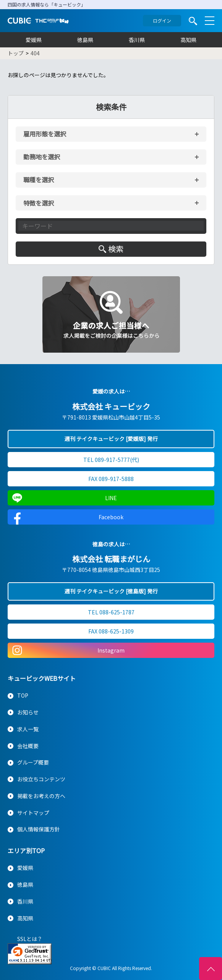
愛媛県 (34, 40)
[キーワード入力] (111, 226)
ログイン (162, 20)
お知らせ (28, 712)
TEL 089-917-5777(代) (111, 460)
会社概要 (28, 746)
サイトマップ (33, 813)
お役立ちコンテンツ (41, 779)
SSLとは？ (30, 939)
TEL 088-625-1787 (111, 612)
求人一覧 (28, 729)
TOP (23, 695)
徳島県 (85, 40)
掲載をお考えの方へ (41, 796)
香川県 (137, 40)
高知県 (188, 40)
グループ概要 (33, 762)
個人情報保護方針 (39, 829)
